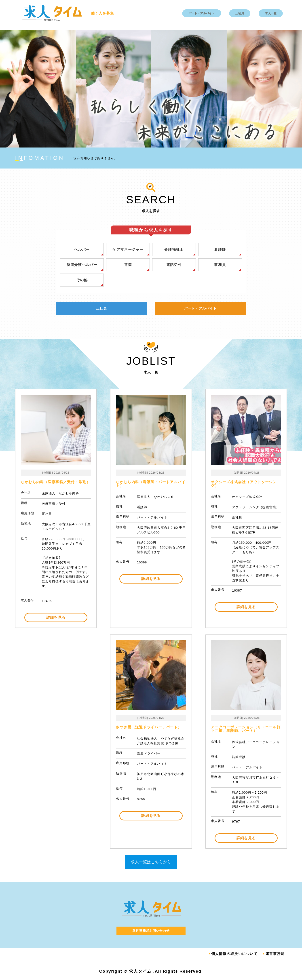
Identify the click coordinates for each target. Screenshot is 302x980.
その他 (82, 280)
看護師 (220, 250)
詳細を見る (56, 617)
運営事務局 (275, 954)
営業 (128, 265)
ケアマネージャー (128, 250)
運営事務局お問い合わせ (151, 931)
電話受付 (174, 265)
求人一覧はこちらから (151, 862)
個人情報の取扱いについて (234, 954)
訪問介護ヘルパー (82, 265)
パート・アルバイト (202, 13)
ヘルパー (82, 250)
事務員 (220, 265)
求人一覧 (271, 13)
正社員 (240, 13)
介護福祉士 (174, 250)
